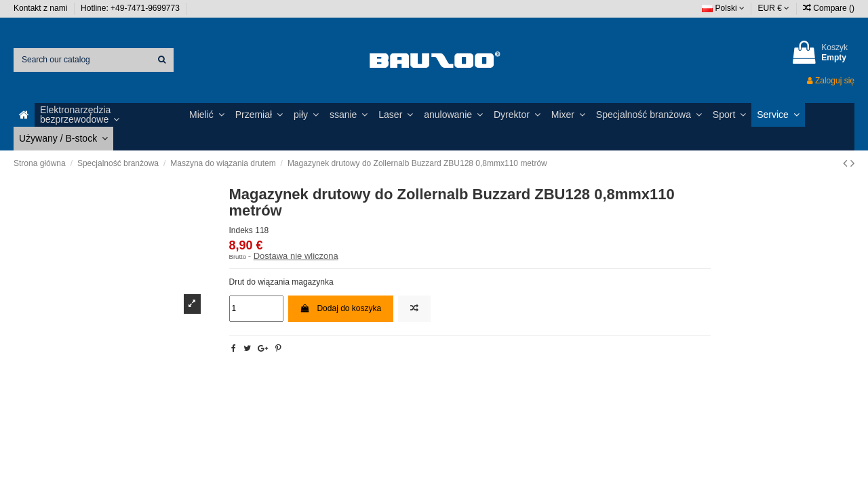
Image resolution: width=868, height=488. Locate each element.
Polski (723, 8)
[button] (109, 115)
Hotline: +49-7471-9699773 (131, 8)
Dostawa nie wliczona (296, 256)
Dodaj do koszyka (341, 308)
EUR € (774, 8)
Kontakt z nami (42, 8)
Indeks (241, 230)
